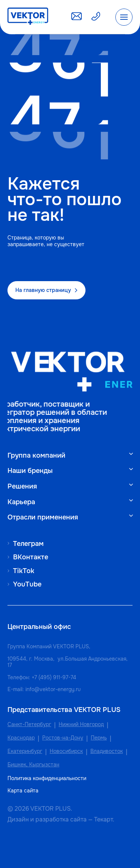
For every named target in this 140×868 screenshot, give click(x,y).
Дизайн (18, 819)
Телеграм (28, 544)
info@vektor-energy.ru (53, 689)
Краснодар (21, 738)
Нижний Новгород (81, 724)
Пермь (99, 738)
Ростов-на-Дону (63, 738)
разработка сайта (61, 819)
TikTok (24, 571)
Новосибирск (66, 751)
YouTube (27, 584)
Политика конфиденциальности (47, 778)
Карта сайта (23, 791)
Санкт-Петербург (29, 724)
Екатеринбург (25, 751)
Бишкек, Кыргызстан (33, 765)
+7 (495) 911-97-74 (54, 677)
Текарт (103, 819)
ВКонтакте (31, 557)
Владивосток (107, 751)
